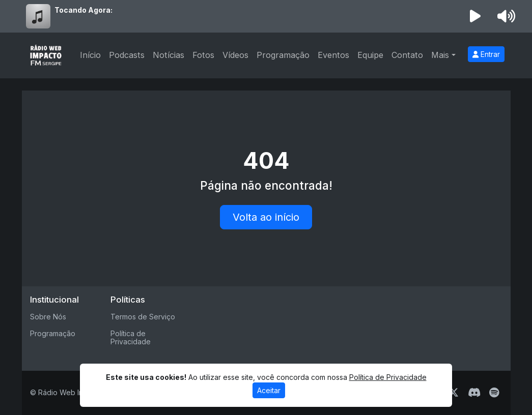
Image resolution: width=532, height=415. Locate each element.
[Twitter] (454, 393)
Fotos (203, 55)
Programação (283, 55)
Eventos (333, 55)
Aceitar (269, 390)
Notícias (169, 55)
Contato (407, 55)
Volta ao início (266, 217)
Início (90, 55)
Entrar (486, 54)
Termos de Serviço (143, 317)
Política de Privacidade (131, 338)
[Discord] (474, 393)
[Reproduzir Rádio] (475, 16)
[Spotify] (494, 393)
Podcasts (127, 55)
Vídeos (235, 55)
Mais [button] (440, 55)
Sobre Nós (48, 317)
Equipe (370, 55)
